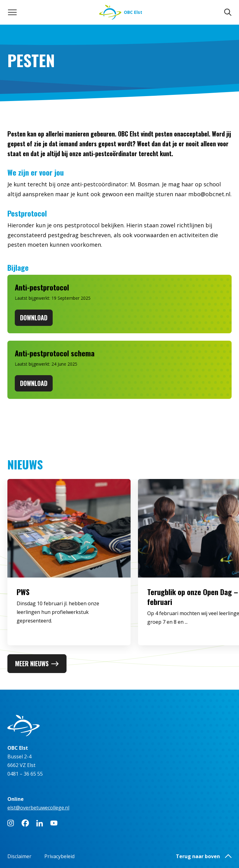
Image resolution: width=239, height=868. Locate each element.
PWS (23, 600)
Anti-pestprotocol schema (55, 353)
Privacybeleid (59, 856)
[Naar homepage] (121, 12)
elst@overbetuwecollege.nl (38, 808)
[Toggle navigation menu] (12, 12)
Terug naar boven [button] (204, 856)
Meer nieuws (37, 663)
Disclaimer (19, 856)
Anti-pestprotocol (42, 287)
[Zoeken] (228, 12)
